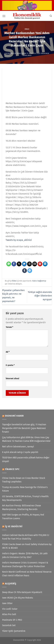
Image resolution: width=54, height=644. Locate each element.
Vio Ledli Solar (10, 609)
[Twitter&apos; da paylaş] (24, 264)
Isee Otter (7, 603)
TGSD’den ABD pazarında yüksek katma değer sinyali (26, 459)
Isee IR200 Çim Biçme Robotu (18, 598)
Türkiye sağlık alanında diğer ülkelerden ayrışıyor (40, 296)
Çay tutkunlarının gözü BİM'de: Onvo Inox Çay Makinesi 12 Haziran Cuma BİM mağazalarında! (26, 439)
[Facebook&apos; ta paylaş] (14, 264)
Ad (8, 352)
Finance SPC (12, 469)
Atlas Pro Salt (9, 614)
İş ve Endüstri (14, 526)
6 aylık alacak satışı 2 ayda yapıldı (20, 452)
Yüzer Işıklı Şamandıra (14, 631)
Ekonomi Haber (14, 416)
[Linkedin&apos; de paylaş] (45, 264)
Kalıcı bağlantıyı (39, 281)
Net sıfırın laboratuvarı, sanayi (18, 447)
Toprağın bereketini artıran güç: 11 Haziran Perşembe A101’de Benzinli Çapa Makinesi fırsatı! (24, 428)
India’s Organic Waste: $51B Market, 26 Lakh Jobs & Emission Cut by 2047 (25, 555)
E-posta (10, 365)
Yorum (9, 327)
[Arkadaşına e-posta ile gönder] (35, 264)
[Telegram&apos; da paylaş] (30, 271)
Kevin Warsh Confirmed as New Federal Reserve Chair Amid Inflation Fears (27, 574)
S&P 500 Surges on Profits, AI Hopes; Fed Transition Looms (23, 517)
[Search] (51, 16)
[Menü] (4, 16)
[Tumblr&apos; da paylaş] (25, 271)
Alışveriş (11, 584)
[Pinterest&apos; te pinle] (40, 264)
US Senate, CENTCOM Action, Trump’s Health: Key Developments (25, 498)
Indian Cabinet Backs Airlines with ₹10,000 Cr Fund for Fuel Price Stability (26, 537)
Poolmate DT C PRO (12, 620)
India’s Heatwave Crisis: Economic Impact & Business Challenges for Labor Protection (25, 564)
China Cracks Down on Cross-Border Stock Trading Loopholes (24, 480)
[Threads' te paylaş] (29, 264)
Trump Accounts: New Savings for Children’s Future (25, 489)
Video (27, 29)
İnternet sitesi (12, 379)
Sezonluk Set (9, 625)
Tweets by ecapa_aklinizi (19, 240)
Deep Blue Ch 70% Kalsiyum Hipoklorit (22, 592)
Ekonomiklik (10, 53)
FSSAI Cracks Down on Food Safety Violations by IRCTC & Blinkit (27, 546)
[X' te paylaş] (19, 264)
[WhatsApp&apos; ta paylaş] (9, 264)
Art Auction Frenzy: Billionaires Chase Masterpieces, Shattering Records (22, 507)
